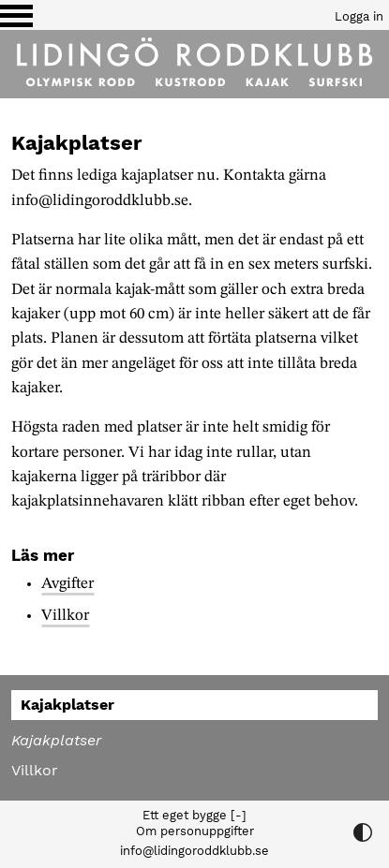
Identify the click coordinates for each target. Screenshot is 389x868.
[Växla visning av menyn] (16, 15)
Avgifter (67, 584)
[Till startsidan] (194, 64)
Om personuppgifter (195, 831)
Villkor (65, 616)
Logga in (359, 16)
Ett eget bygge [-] (194, 815)
